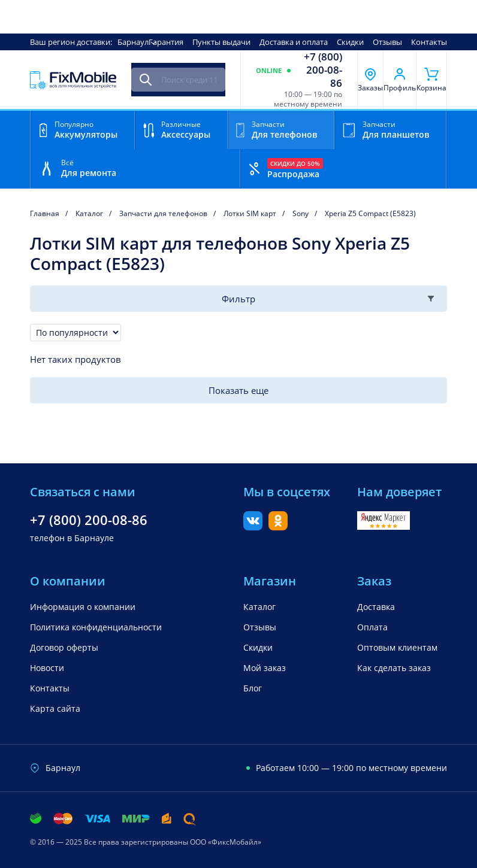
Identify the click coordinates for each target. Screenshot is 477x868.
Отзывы (387, 42)
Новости (47, 668)
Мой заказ (265, 668)
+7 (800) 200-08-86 (323, 70)
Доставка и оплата (294, 42)
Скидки (350, 42)
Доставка (376, 607)
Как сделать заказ (394, 668)
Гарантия (166, 42)
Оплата (372, 627)
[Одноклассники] (278, 527)
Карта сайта (55, 708)
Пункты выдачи (221, 42)
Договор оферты (64, 647)
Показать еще (238, 390)
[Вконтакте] (253, 527)
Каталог (259, 607)
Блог (253, 688)
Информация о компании (83, 607)
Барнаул (133, 42)
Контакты (429, 42)
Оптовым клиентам (397, 647)
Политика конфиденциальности (96, 627)
